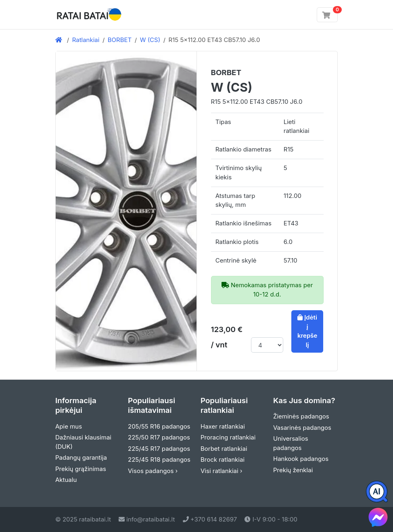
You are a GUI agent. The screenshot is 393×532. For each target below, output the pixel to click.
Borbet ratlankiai (224, 449)
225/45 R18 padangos (159, 459)
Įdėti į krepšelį (307, 331)
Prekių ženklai (293, 470)
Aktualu (66, 480)
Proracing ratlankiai (228, 437)
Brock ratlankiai (223, 459)
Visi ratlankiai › (222, 471)
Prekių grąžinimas (81, 469)
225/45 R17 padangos (159, 449)
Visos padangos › (153, 471)
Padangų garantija (81, 457)
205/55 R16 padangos (159, 426)
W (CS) (150, 40)
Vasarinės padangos (302, 428)
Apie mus (69, 426)
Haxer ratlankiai (223, 426)
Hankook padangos (301, 459)
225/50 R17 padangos (159, 437)
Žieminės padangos (301, 416)
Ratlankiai (86, 40)
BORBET (120, 40)
